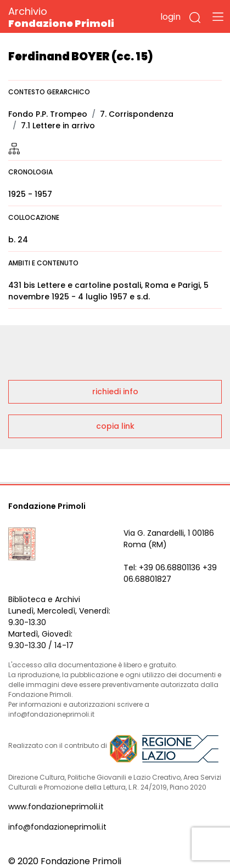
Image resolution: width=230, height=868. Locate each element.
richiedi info (115, 392)
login (170, 17)
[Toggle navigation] (218, 16)
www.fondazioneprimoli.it (56, 807)
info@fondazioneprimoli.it (57, 827)
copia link (115, 426)
